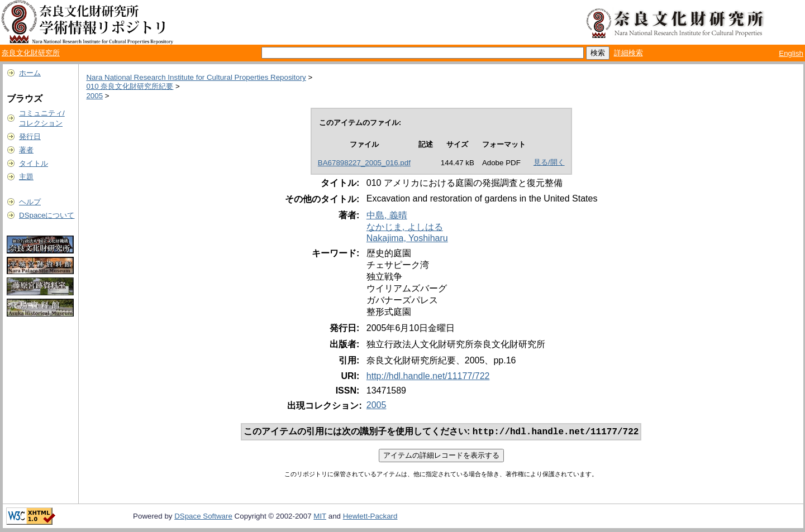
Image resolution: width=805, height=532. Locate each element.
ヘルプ (30, 202)
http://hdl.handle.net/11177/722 (428, 376)
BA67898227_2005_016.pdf (364, 163)
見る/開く (549, 162)
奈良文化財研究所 (31, 53)
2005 (94, 96)
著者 (26, 150)
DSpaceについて (47, 215)
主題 (26, 177)
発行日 (30, 136)
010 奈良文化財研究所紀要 (130, 86)
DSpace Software (203, 517)
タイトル (34, 163)
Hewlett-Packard (370, 517)
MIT (320, 517)
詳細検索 (628, 53)
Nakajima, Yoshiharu (407, 238)
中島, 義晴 (387, 215)
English (791, 53)
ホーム (30, 73)
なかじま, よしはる (405, 227)
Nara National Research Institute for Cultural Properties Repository (196, 77)
